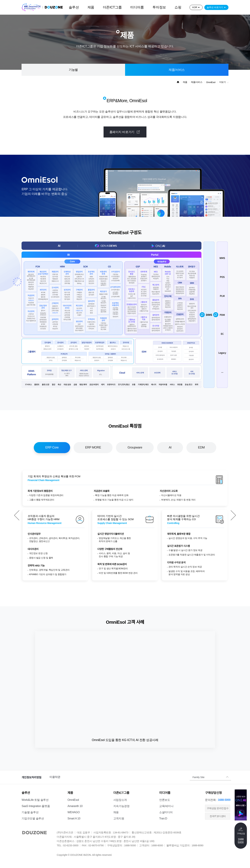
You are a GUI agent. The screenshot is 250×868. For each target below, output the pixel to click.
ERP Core (52, 447)
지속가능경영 (121, 806)
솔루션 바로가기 (215, 7)
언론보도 (165, 800)
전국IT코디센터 (218, 816)
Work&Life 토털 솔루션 (35, 800)
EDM (201, 447)
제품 (91, 7)
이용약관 (55, 777)
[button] (17, 515)
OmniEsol (73, 800)
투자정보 (159, 7)
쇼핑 (178, 7)
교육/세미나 (166, 806)
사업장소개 (120, 800)
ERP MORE (93, 447)
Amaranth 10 (75, 806)
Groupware (135, 447)
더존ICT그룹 (112, 7)
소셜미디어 (166, 812)
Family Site (198, 777)
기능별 (73, 70)
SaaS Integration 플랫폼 (36, 806)
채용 (116, 812)
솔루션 (74, 7)
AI (170, 447)
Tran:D (163, 818)
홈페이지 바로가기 (125, 132)
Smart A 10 (74, 818)
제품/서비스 (177, 70)
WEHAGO (74, 812)
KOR (195, 7)
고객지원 (119, 818)
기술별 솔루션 (30, 812)
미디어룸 (137, 7)
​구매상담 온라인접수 (218, 808)
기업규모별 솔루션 (33, 818)
